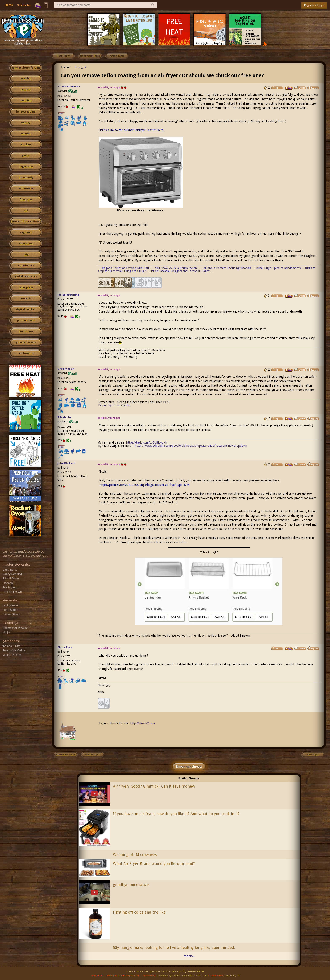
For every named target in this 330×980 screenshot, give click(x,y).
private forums (26, 342)
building (26, 101)
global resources (26, 276)
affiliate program (130, 976)
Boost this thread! (189, 767)
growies (26, 79)
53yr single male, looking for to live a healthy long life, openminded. (174, 948)
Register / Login (314, 5)
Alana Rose (65, 647)
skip (26, 254)
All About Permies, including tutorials (228, 268)
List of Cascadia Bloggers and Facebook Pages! (180, 271)
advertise (111, 976)
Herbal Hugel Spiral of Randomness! (278, 268)
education (26, 244)
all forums (26, 353)
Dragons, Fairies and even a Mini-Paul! (126, 268)
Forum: (66, 67)
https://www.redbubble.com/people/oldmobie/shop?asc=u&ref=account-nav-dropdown (191, 446)
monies (26, 134)
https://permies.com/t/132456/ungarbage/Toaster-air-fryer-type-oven (145, 485)
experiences (26, 265)
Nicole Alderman (69, 87)
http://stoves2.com (143, 723)
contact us (97, 976)
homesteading (26, 112)
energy (26, 123)
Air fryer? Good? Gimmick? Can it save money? (154, 786)
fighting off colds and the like (139, 912)
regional (26, 232)
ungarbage (26, 167)
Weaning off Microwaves (135, 855)
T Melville (64, 417)
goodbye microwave (131, 885)
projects (26, 298)
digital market (26, 309)
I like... (61, 114)
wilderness (26, 188)
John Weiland (66, 463)
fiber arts (26, 200)
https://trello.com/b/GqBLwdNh (147, 442)
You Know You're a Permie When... (177, 268)
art (26, 211)
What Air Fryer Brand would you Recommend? (154, 864)
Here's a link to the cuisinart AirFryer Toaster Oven (131, 130)
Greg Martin (66, 369)
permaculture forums (26, 68)
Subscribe (24, 5)
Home (9, 5)
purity (26, 156)
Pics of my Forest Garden (114, 405)
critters (26, 90)
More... (189, 956)
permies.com (26, 320)
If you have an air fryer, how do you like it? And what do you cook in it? (176, 814)
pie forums (26, 331)
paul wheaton (215, 976)
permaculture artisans (26, 221)
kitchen (26, 144)
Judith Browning (68, 295)
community (26, 177)
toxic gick (80, 67)
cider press (26, 287)
